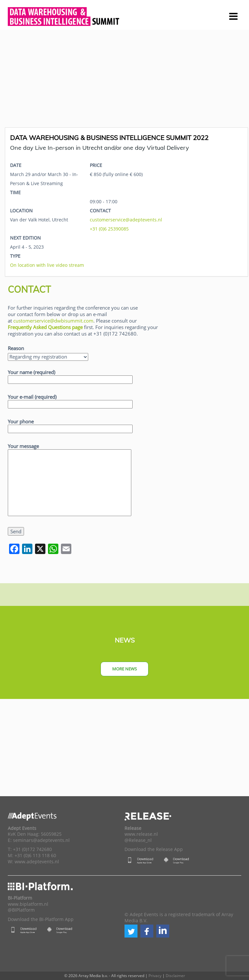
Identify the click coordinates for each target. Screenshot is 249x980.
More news (124, 669)
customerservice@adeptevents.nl (126, 220)
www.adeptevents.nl (37, 862)
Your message (70, 480)
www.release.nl (141, 834)
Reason (16, 348)
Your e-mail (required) (70, 401)
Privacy (155, 976)
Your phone (70, 425)
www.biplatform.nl (28, 904)
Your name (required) (70, 376)
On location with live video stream (47, 265)
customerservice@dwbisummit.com (53, 321)
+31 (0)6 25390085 (109, 229)
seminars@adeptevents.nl (41, 840)
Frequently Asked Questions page (45, 327)
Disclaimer (175, 976)
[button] (131, 931)
